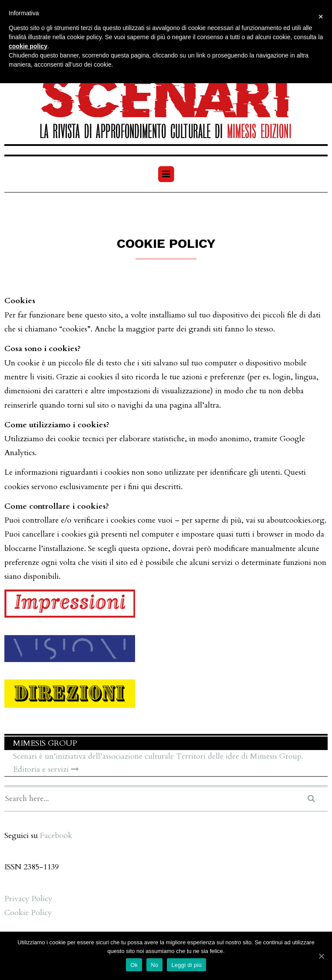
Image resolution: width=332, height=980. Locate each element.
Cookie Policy (28, 913)
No (154, 965)
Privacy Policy (28, 899)
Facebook (56, 836)
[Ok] (321, 956)
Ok (134, 965)
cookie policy (28, 46)
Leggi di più (186, 965)
